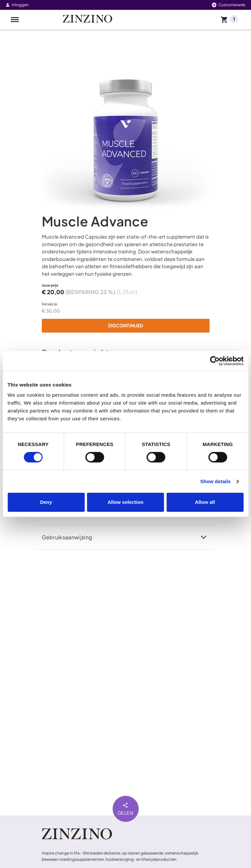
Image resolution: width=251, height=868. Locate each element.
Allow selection (125, 502)
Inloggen (17, 5)
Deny (46, 502)
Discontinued (126, 325)
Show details (216, 481)
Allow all (205, 502)
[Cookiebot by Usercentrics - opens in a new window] (215, 361)
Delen (126, 809)
